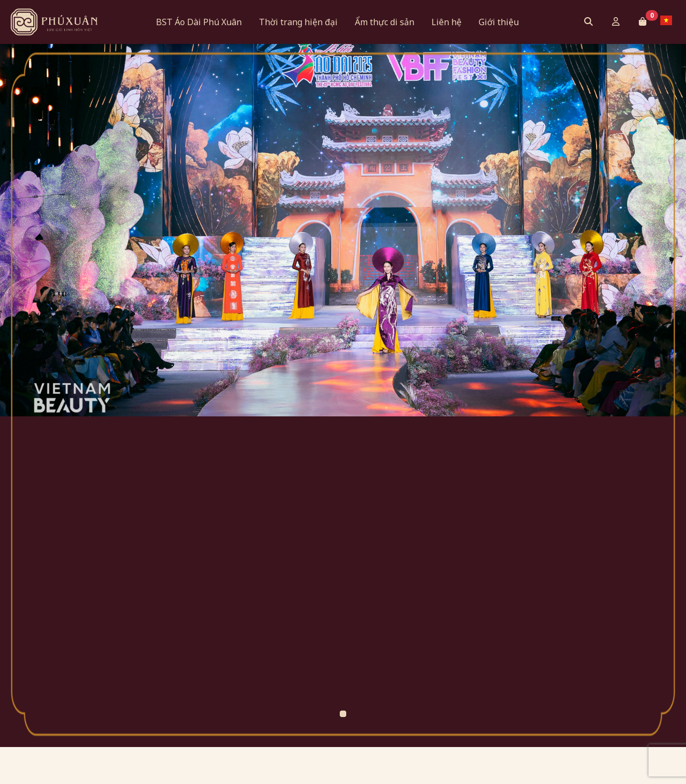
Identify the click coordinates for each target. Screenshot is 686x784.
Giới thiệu (499, 22)
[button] (643, 21)
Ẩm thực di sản (385, 22)
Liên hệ (446, 22)
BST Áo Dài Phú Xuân (199, 22)
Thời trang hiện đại (298, 22)
